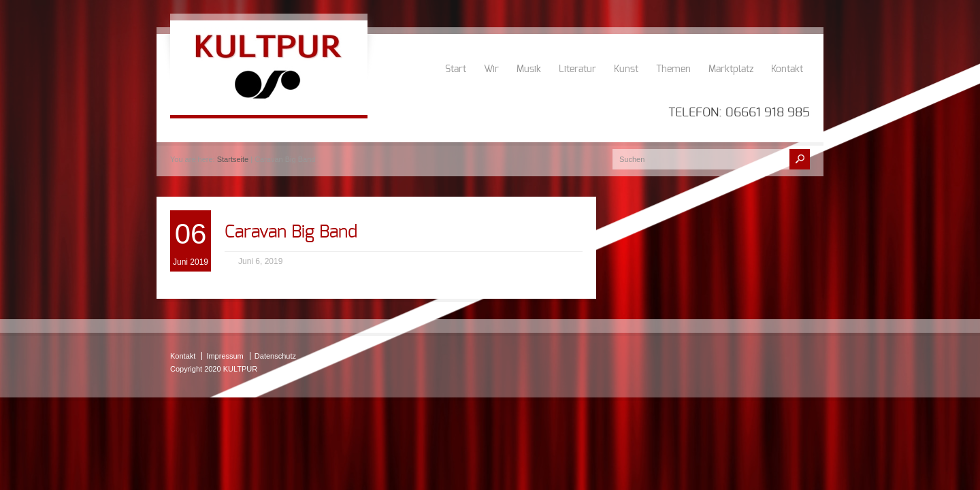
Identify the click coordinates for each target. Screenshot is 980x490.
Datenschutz (275, 356)
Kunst (626, 69)
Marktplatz (731, 69)
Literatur (577, 69)
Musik (529, 69)
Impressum (225, 356)
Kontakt (787, 69)
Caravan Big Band (291, 232)
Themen (673, 69)
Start (456, 69)
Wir (491, 69)
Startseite (233, 159)
